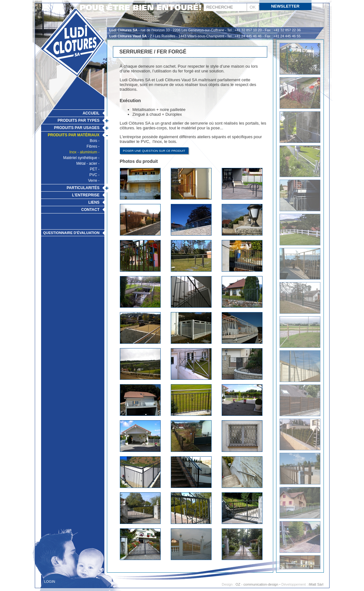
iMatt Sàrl (316, 584)
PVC (93, 175)
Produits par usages (77, 128)
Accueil (91, 113)
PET (93, 169)
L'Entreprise (86, 195)
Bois (93, 141)
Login (50, 582)
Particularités (83, 188)
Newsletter (285, 6)
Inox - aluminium (83, 152)
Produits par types (78, 120)
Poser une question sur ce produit (154, 151)
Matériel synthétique (80, 158)
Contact (90, 210)
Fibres (92, 146)
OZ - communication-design (257, 584)
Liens (94, 202)
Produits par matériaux (74, 135)
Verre (93, 181)
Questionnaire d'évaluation (71, 233)
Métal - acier (87, 163)
